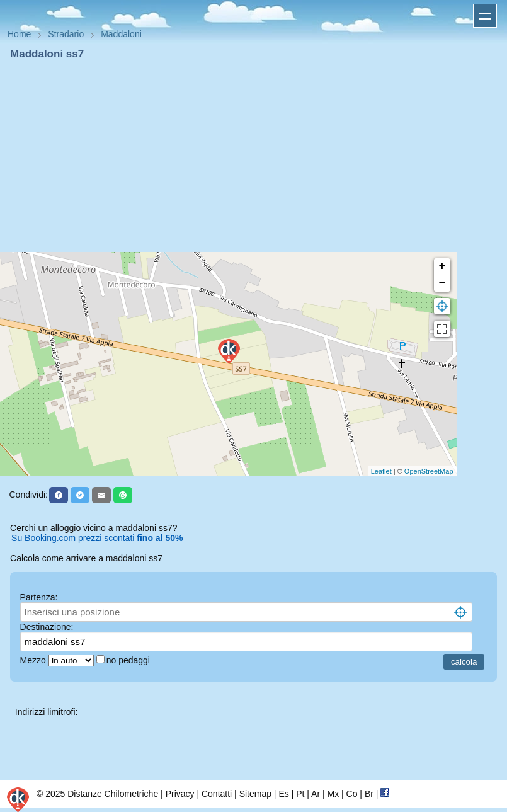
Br (369, 794)
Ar (316, 794)
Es (283, 794)
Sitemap (255, 794)
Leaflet (381, 471)
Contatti (217, 794)
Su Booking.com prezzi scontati (97, 538)
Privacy (180, 794)
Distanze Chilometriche (113, 794)
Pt (300, 794)
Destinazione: (47, 627)
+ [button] (442, 266)
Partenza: (39, 597)
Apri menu (485, 16)
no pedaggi (129, 660)
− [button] (442, 283)
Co (352, 794)
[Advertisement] (253, 156)
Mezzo (34, 660)
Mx (333, 794)
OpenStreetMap (429, 471)
